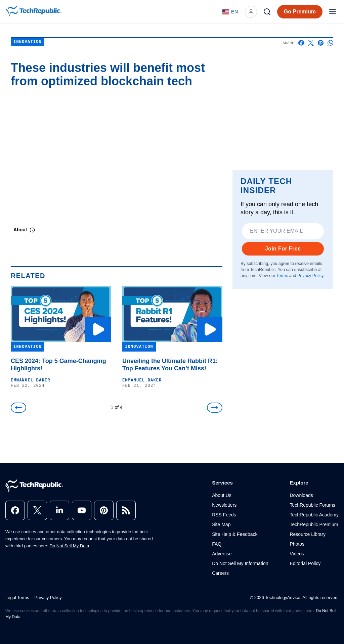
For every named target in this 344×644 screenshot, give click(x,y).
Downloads (301, 495)
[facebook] (15, 510)
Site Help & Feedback (235, 534)
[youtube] (82, 510)
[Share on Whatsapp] (330, 43)
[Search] (267, 12)
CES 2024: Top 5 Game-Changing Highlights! (58, 365)
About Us (222, 495)
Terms (282, 276)
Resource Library (308, 534)
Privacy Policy (310, 276)
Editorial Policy (305, 563)
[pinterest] (104, 510)
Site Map (221, 524)
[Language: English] (230, 12)
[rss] (126, 510)
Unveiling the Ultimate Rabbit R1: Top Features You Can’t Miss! (170, 365)
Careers (220, 573)
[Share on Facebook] (301, 43)
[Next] (215, 408)
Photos (297, 544)
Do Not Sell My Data (70, 546)
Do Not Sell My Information (240, 563)
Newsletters (224, 505)
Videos (297, 554)
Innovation (28, 42)
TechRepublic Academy (314, 515)
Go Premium (300, 12)
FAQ (217, 544)
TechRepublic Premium (314, 524)
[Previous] (18, 408)
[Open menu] (333, 12)
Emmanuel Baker (31, 380)
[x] (37, 510)
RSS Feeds (224, 515)
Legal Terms (17, 597)
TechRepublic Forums (312, 505)
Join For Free (283, 249)
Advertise (222, 554)
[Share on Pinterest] (321, 43)
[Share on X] (311, 43)
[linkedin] (59, 510)
